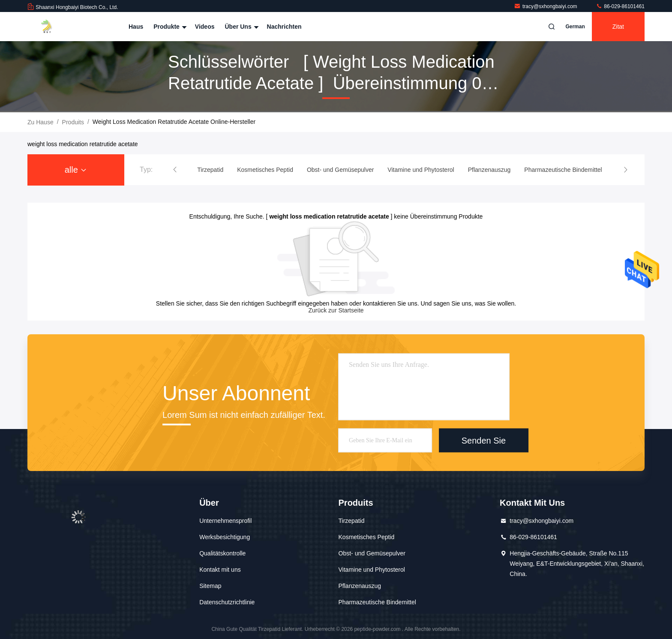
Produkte (169, 27)
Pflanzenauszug (360, 586)
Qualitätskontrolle (222, 553)
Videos (205, 27)
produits (73, 122)
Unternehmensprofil (225, 521)
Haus (136, 27)
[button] (175, 170)
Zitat (618, 27)
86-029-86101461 (620, 6)
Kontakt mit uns (220, 570)
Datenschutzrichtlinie (227, 602)
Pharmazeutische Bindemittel (377, 602)
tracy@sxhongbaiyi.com (546, 6)
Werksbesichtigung (225, 537)
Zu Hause (40, 122)
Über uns (240, 27)
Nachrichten (284, 27)
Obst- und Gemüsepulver (372, 553)
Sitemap (210, 586)
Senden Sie (484, 440)
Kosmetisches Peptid (367, 537)
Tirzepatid (352, 521)
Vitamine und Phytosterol (372, 570)
